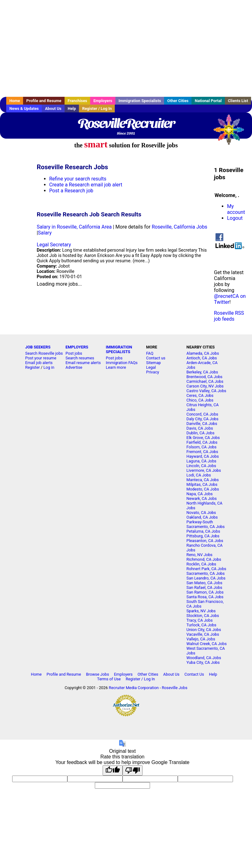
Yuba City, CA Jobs (203, 662)
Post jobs (74, 353)
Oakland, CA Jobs (202, 517)
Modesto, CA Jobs (203, 489)
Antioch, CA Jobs (202, 358)
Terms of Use (109, 679)
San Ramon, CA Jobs (205, 592)
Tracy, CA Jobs (200, 620)
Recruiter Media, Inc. (232, 133)
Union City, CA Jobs (204, 630)
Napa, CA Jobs (200, 494)
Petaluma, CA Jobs (203, 531)
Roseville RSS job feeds (229, 316)
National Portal (208, 101)
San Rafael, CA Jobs (204, 587)
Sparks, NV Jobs (201, 611)
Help (72, 108)
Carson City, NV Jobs (205, 386)
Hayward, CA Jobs (203, 456)
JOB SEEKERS (38, 347)
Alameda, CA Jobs (203, 353)
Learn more (116, 367)
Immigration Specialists (140, 101)
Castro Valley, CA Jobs (206, 391)
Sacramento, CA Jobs (206, 573)
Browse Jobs (98, 674)
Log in (49, 367)
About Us (53, 108)
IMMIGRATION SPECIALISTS (119, 349)
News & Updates (24, 108)
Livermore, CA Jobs (204, 470)
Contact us (156, 358)
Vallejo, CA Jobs (201, 639)
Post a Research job (71, 191)
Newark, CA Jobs (202, 498)
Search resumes (80, 358)
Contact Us (194, 674)
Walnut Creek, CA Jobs (207, 644)
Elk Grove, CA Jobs (203, 438)
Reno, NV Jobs (199, 555)
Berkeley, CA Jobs (202, 372)
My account (236, 209)
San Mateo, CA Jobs (204, 583)
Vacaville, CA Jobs (203, 634)
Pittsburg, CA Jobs (203, 536)
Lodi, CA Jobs (199, 475)
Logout (235, 218)
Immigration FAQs (122, 363)
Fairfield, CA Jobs (202, 442)
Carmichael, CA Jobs (205, 381)
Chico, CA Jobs (200, 400)
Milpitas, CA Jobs (202, 484)
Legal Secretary (54, 245)
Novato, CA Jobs (201, 513)
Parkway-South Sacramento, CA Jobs (206, 524)
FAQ (150, 353)
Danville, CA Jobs (202, 424)
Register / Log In (97, 108)
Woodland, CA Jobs (204, 658)
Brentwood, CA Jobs (204, 377)
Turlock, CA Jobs (201, 625)
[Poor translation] (133, 770)
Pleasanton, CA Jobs (205, 541)
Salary (45, 233)
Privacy (153, 372)
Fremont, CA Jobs (202, 452)
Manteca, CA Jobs (203, 480)
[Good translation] (113, 770)
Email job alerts (39, 363)
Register (33, 367)
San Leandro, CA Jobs (206, 578)
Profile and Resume (44, 101)
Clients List (238, 101)
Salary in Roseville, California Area (74, 227)
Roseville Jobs (175, 688)
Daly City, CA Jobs (202, 419)
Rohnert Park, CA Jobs (206, 569)
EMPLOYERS (77, 347)
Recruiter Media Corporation (134, 688)
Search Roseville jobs (44, 353)
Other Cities (178, 101)
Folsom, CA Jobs (201, 447)
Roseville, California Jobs (179, 227)
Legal (151, 367)
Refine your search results (78, 179)
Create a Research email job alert (86, 185)
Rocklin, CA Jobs (201, 564)
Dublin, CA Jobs (201, 433)
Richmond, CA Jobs (204, 559)
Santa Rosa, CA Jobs (205, 597)
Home (15, 101)
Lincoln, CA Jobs (201, 466)
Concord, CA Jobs (202, 414)
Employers (103, 101)
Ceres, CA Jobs (200, 395)
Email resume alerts (83, 363)
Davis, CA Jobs (200, 428)
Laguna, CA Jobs (201, 461)
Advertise (74, 367)
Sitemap (154, 363)
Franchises (78, 101)
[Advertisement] (126, 48)
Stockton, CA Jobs (203, 616)
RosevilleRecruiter (126, 123)
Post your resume (41, 358)
